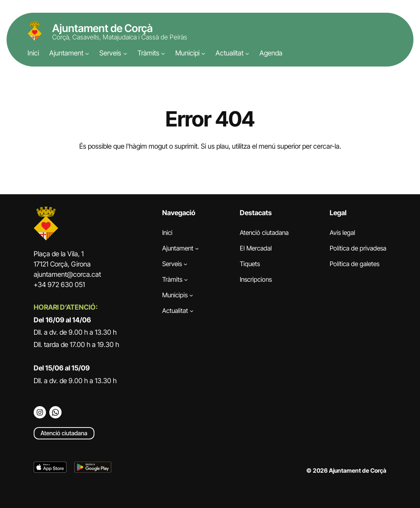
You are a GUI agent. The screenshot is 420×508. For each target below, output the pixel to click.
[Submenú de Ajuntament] (87, 53)
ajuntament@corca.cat (67, 274)
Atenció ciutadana (64, 433)
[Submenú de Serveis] (125, 53)
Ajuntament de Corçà (102, 28)
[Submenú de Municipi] (203, 53)
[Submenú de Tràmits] (163, 53)
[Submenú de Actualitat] (247, 53)
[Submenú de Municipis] (191, 295)
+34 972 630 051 (59, 285)
